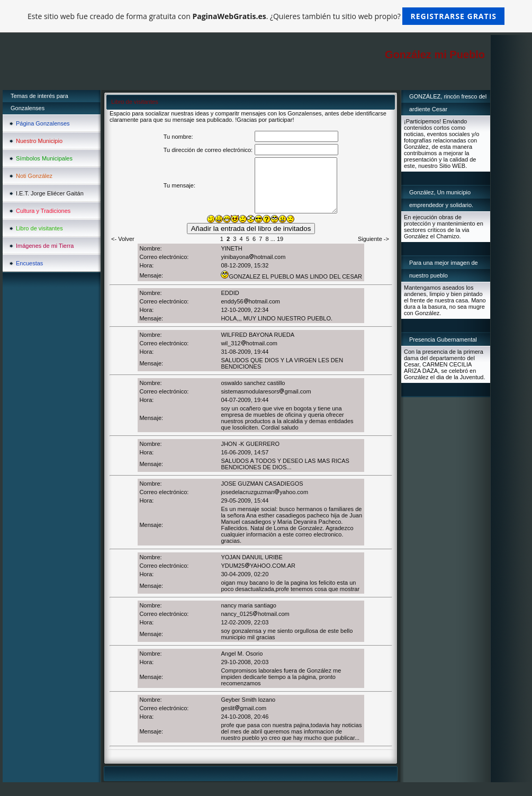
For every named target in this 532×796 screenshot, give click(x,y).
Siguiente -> (373, 239)
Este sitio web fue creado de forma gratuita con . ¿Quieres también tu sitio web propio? (266, 16)
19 (280, 239)
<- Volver (123, 239)
